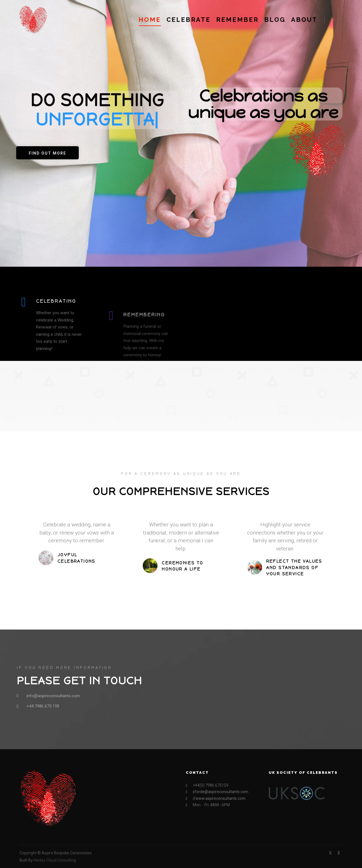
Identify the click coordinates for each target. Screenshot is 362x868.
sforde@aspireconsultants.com (217, 792)
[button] (47, 153)
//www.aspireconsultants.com (216, 799)
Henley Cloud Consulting (55, 860)
